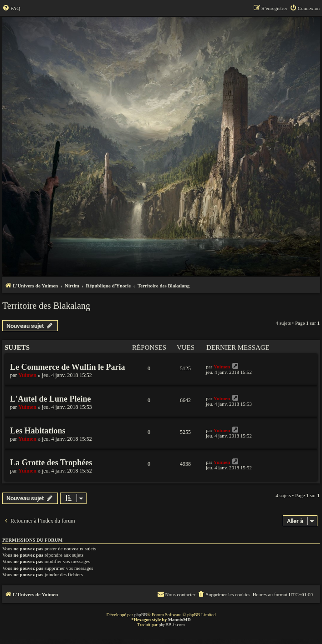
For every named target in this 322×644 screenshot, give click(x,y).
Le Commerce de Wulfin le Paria (67, 367)
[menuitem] (11, 8)
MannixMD (179, 620)
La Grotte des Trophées (51, 463)
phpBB (141, 615)
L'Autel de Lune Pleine (51, 399)
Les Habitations (38, 431)
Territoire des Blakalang (46, 306)
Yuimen (27, 375)
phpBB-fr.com (172, 625)
